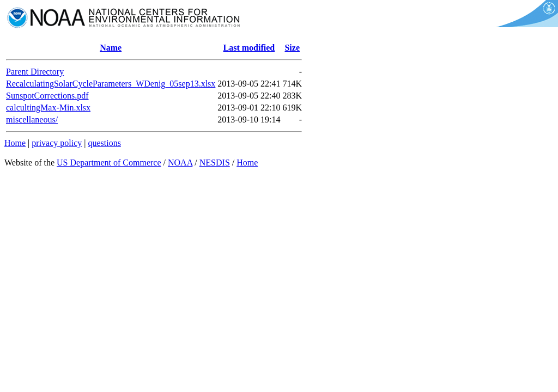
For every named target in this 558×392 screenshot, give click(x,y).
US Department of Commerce (109, 163)
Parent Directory (35, 72)
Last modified (249, 48)
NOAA (180, 163)
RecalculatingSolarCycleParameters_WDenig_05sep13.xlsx (111, 84)
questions (104, 143)
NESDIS (215, 163)
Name (111, 48)
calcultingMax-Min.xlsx (48, 108)
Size (292, 48)
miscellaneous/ (32, 120)
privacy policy (57, 143)
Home (15, 143)
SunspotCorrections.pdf (47, 96)
